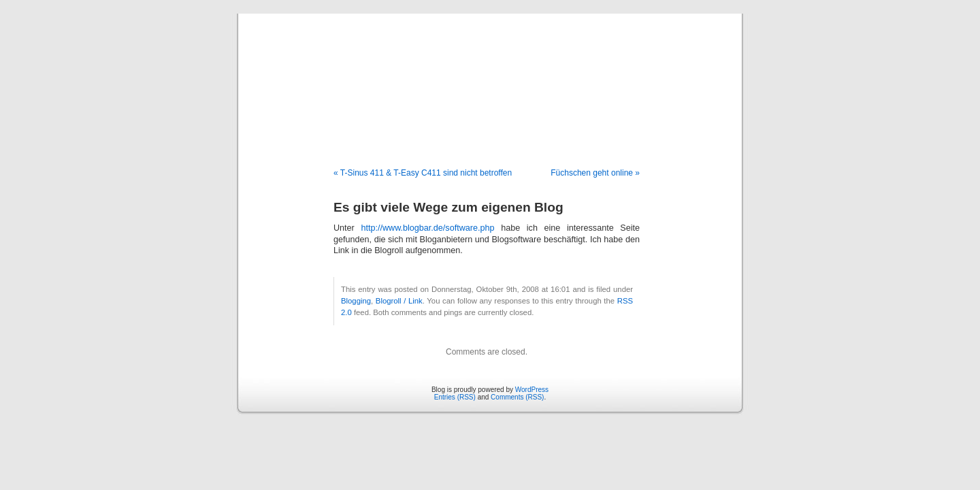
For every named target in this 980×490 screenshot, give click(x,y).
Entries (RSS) (455, 397)
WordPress (532, 390)
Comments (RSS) (517, 397)
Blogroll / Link (399, 301)
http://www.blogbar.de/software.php (427, 228)
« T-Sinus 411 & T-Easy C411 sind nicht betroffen (423, 173)
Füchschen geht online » (595, 173)
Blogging (356, 301)
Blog (490, 76)
